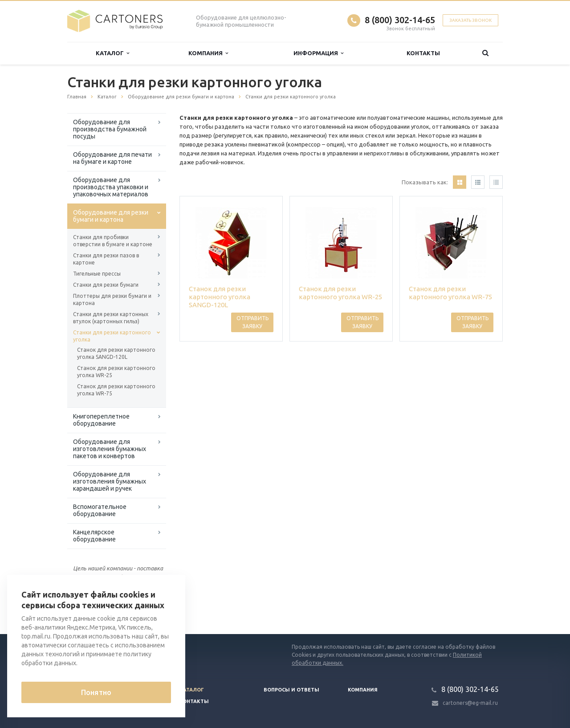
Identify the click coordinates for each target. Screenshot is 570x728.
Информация (318, 53)
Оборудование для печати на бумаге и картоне (112, 158)
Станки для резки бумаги (106, 285)
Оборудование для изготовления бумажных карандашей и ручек (110, 481)
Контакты (423, 53)
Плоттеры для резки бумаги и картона (112, 299)
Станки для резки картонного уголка (112, 336)
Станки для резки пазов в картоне (106, 259)
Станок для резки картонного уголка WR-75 (116, 390)
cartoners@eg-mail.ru (470, 703)
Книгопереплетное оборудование (101, 420)
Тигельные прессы (97, 274)
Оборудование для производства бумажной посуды (110, 129)
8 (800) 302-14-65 (400, 20)
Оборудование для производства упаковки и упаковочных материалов (111, 187)
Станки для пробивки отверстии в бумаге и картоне (113, 241)
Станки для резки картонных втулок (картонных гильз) (111, 318)
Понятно (96, 692)
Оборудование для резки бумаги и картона (111, 216)
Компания (208, 53)
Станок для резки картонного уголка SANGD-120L (116, 353)
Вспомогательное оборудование (100, 510)
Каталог (112, 53)
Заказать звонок (470, 20)
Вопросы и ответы (291, 690)
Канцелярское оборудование (94, 536)
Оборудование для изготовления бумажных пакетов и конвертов (110, 449)
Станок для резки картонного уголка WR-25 (116, 372)
